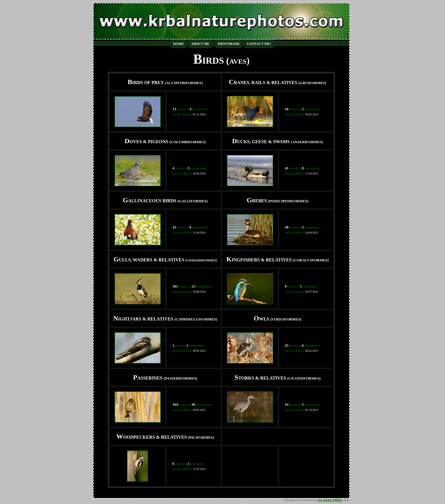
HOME (179, 44)
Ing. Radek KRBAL (330, 500)
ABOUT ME (200, 44)
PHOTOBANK (229, 44)
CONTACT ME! (259, 44)
